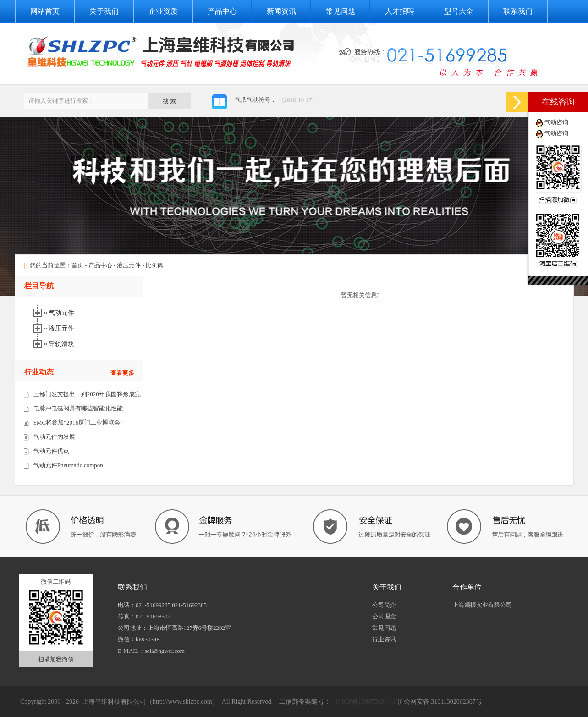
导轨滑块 (61, 344)
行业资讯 (384, 639)
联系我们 (518, 11)
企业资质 (163, 11)
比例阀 (155, 265)
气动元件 (61, 313)
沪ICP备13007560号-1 (365, 702)
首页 (77, 265)
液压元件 (129, 265)
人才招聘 (400, 11)
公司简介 (384, 605)
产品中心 (222, 11)
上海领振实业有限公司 (482, 605)
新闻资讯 (281, 11)
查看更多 (122, 373)
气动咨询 (556, 122)
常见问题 (341, 11)
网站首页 (45, 11)
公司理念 (384, 616)
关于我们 (104, 11)
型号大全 (459, 11)
